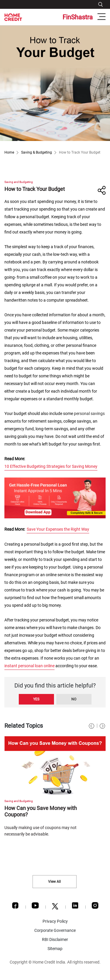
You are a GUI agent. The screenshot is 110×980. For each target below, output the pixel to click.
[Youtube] (35, 907)
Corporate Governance (55, 930)
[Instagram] (95, 907)
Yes (36, 699)
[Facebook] (15, 907)
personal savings (89, 413)
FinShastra (78, 17)
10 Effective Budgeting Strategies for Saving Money (51, 466)
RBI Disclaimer (55, 939)
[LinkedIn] (75, 907)
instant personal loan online (29, 666)
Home (9, 152)
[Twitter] (55, 908)
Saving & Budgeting (37, 152)
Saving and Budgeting (19, 182)
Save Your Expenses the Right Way (58, 529)
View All (54, 882)
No (74, 699)
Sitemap (55, 949)
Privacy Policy (55, 921)
